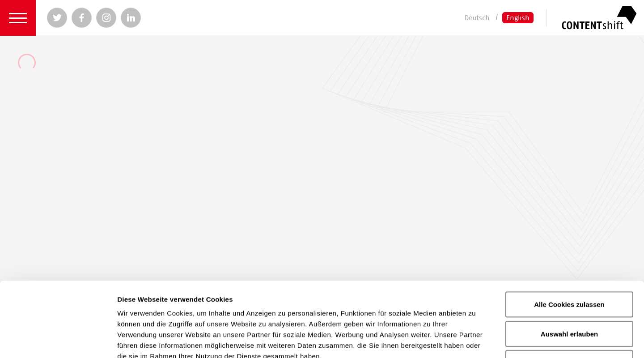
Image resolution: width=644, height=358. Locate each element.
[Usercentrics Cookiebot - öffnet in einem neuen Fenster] (58, 341)
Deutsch (477, 17)
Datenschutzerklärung (296, 292)
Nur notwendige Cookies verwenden (569, 294)
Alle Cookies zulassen (569, 230)
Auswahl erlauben (569, 259)
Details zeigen (476, 340)
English (518, 17)
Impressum (378, 292)
